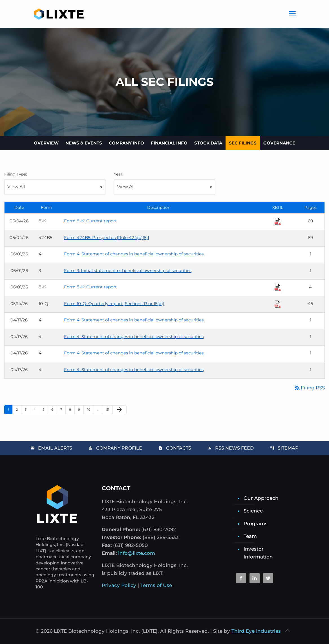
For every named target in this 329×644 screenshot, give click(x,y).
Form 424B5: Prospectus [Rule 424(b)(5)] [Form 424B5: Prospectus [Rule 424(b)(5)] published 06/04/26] (107, 237)
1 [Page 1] (10, 409)
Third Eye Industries (256, 631)
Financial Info (169, 143)
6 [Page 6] (54, 409)
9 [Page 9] (81, 409)
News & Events (84, 143)
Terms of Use (156, 585)
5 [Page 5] (45, 409)
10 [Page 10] (90, 409)
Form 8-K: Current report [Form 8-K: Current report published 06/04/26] (90, 221)
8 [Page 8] (72, 409)
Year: (119, 174)
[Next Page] (120, 410)
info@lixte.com (137, 553)
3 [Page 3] (27, 409)
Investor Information (258, 553)
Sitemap (284, 448)
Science (253, 511)
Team (250, 536)
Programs (256, 523)
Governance (279, 143)
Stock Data (208, 143)
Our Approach (261, 498)
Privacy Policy (119, 585)
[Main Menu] (292, 14)
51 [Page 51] (109, 409)
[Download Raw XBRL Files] (278, 221)
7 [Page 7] (63, 409)
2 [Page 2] (19, 409)
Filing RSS (309, 388)
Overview (46, 143)
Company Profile (115, 448)
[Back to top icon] (288, 630)
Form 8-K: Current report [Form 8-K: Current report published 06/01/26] (90, 287)
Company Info (126, 143)
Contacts (175, 448)
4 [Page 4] (36, 409)
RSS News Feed (231, 448)
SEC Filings (243, 143)
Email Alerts (51, 448)
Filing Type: (16, 174)
